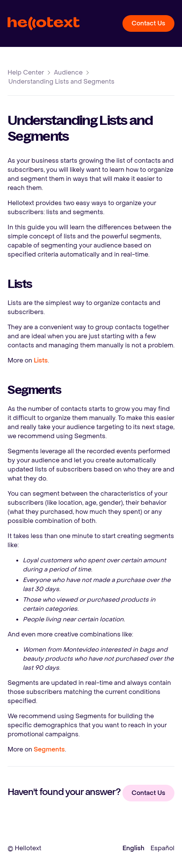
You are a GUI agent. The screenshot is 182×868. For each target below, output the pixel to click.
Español (162, 848)
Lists (41, 360)
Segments (49, 749)
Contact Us (148, 23)
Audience (68, 72)
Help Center (26, 72)
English (133, 848)
